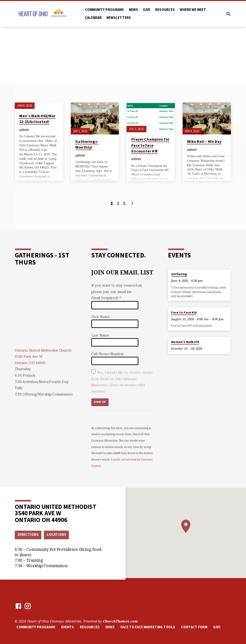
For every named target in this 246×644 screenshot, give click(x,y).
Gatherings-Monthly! (87, 144)
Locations (57, 534)
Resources (165, 10)
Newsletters (119, 18)
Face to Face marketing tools (148, 627)
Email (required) (106, 298)
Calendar (93, 18)
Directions (28, 534)
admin (24, 130)
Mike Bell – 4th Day (204, 141)
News (133, 10)
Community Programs (104, 10)
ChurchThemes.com (120, 621)
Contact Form (194, 627)
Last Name (100, 335)
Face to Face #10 (184, 312)
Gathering (179, 274)
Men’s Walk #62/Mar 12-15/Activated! (37, 119)
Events (68, 627)
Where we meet (193, 10)
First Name (100, 317)
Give (147, 10)
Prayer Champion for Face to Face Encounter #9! (150, 145)
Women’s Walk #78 (185, 342)
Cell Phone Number (108, 354)
